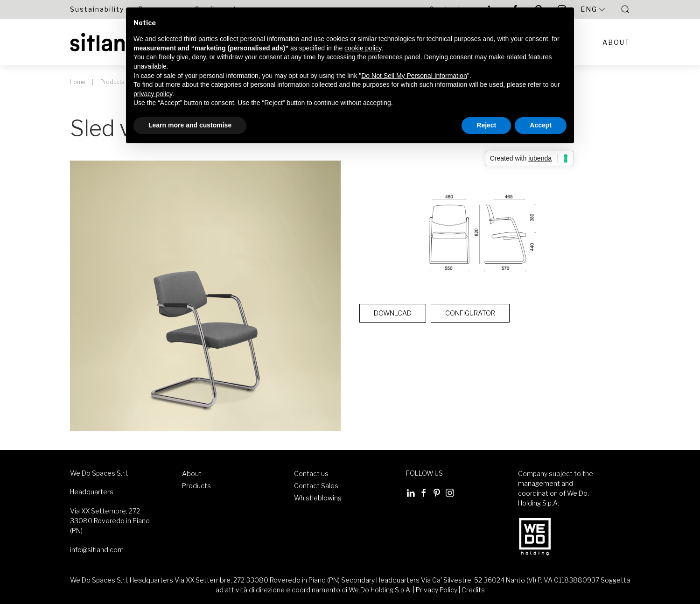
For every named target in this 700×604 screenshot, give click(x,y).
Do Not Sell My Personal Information (414, 76)
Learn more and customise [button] (190, 125)
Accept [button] (541, 125)
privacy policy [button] (153, 94)
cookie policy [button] (363, 48)
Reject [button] (486, 125)
